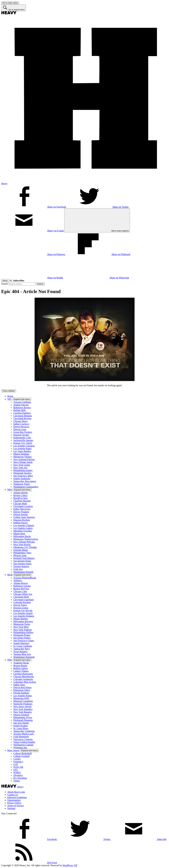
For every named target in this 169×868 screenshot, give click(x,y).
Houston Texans (21, 435)
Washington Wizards (23, 572)
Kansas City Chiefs (23, 443)
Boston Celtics (20, 495)
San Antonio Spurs (22, 564)
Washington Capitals (23, 745)
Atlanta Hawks (21, 493)
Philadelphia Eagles (23, 470)
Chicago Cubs (20, 591)
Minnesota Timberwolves (26, 539)
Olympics (18, 775)
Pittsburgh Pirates (22, 635)
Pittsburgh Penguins (23, 720)
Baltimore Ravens (22, 408)
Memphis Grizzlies (23, 531)
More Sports (13, 750)
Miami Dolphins (21, 454)
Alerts (5, 281)
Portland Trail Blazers (24, 558)
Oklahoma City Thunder (25, 547)
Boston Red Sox (21, 589)
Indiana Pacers (20, 523)
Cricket (17, 759)
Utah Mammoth (21, 737)
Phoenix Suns (20, 555)
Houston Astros (21, 608)
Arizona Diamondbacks (25, 578)
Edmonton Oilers (22, 690)
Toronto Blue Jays (22, 654)
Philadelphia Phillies (23, 632)
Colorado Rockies (22, 602)
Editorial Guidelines (17, 797)
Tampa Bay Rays (22, 649)
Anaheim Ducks (21, 663)
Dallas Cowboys (21, 424)
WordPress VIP (70, 865)
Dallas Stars (19, 685)
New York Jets (20, 468)
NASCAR (18, 767)
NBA (10, 490)
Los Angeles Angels (23, 613)
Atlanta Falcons (21, 405)
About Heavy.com (16, 792)
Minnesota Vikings (23, 457)
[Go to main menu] (10, 3)
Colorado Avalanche (23, 679)
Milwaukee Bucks (22, 536)
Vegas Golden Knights (24, 742)
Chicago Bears (20, 421)
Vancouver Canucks (23, 739)
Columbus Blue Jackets (25, 682)
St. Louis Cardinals (23, 646)
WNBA (17, 773)
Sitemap (11, 808)
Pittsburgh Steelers (22, 473)
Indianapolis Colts (22, 438)
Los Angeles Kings (23, 696)
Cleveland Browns (22, 418)
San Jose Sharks (21, 723)
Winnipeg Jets (20, 747)
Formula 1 (18, 762)
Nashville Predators (23, 704)
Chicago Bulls (20, 504)
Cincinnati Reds (21, 597)
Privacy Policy (14, 803)
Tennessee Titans (22, 484)
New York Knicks (22, 545)
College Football (21, 756)
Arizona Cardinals (22, 402)
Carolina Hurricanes (23, 674)
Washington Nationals (24, 657)
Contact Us (13, 795)
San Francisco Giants (24, 641)
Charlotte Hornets (22, 501)
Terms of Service (16, 806)
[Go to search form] (13, 8)
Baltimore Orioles (22, 586)
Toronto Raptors (21, 566)
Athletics (18, 580)
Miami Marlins (21, 619)
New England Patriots (24, 459)
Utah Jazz (18, 569)
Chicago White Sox (23, 594)
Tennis (17, 781)
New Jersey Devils (22, 707)
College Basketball (23, 753)
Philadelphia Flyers (23, 717)
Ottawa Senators (21, 715)
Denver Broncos (21, 427)
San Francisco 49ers (23, 476)
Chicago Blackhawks (24, 676)
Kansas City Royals (23, 610)
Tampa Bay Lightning (24, 731)
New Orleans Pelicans (24, 542)
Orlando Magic (21, 550)
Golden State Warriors (24, 517)
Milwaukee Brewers (23, 621)
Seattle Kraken (21, 726)
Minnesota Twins (22, 624)
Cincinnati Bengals (23, 416)
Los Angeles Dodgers (24, 616)
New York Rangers (23, 712)
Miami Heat (19, 534)
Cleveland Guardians (24, 600)
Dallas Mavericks (22, 509)
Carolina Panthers (22, 413)
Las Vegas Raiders (22, 451)
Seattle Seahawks (22, 479)
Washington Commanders (26, 487)
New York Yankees (23, 630)
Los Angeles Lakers (23, 528)
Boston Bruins (20, 666)
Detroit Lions (20, 429)
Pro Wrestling (20, 778)
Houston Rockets (22, 520)
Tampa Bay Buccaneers (25, 481)
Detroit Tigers (20, 605)
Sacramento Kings (22, 561)
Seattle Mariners (21, 643)
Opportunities (14, 800)
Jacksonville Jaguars (23, 440)
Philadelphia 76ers (22, 553)
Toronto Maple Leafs (24, 734)
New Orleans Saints (23, 462)
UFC (16, 770)
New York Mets (21, 627)
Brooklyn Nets (20, 498)
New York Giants (22, 465)
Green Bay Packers (23, 432)
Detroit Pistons (21, 514)
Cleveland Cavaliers (23, 506)
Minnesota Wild (21, 698)
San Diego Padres (22, 638)
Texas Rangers (20, 651)
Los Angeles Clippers (24, 525)
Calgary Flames (21, 671)
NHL (10, 660)
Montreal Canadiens (23, 701)
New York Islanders (23, 709)
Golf (16, 764)
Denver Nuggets (21, 512)
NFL (10, 399)
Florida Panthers (21, 693)
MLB (10, 575)
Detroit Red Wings (22, 687)
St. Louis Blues (21, 728)
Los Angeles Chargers (24, 446)
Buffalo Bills (20, 410)
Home (10, 396)
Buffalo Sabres (21, 668)
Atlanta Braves (21, 583)
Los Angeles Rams (22, 448)
